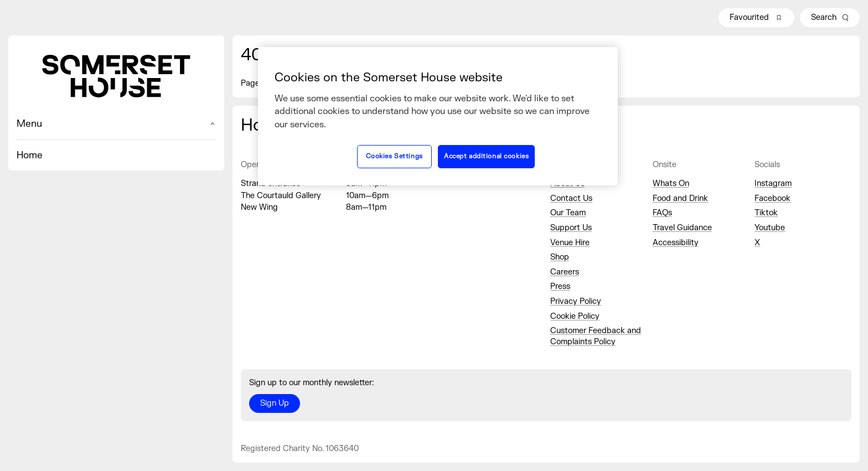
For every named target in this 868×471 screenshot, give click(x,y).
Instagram (773, 183)
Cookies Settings (394, 156)
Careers (565, 272)
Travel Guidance (682, 228)
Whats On (671, 183)
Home (30, 155)
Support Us (571, 228)
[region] (438, 116)
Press (560, 286)
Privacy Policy (576, 301)
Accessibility (676, 243)
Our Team (568, 213)
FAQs (662, 213)
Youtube (770, 228)
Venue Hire (570, 243)
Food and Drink (680, 198)
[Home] (116, 76)
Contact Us (571, 198)
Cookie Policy (575, 316)
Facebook (773, 198)
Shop (560, 257)
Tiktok (766, 213)
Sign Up (275, 403)
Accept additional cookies (486, 156)
